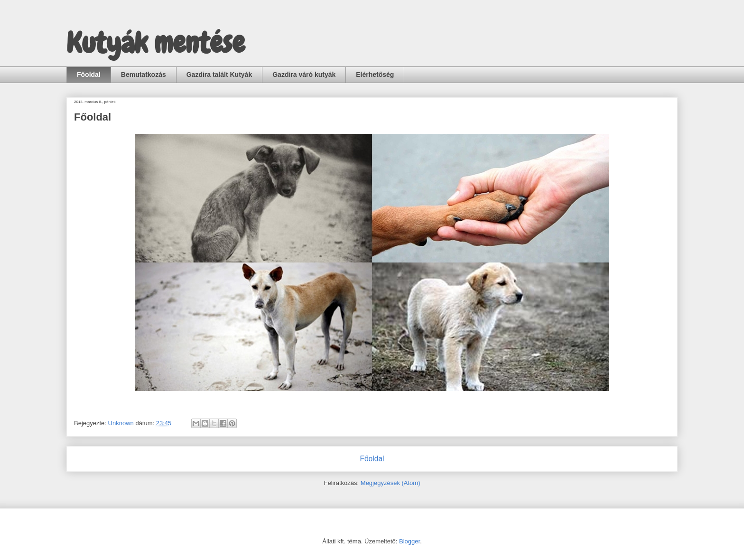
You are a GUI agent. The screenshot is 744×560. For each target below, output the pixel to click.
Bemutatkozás (144, 75)
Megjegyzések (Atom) (391, 483)
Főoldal (89, 75)
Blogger (409, 541)
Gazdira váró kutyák (304, 75)
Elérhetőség (375, 75)
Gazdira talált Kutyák (219, 75)
